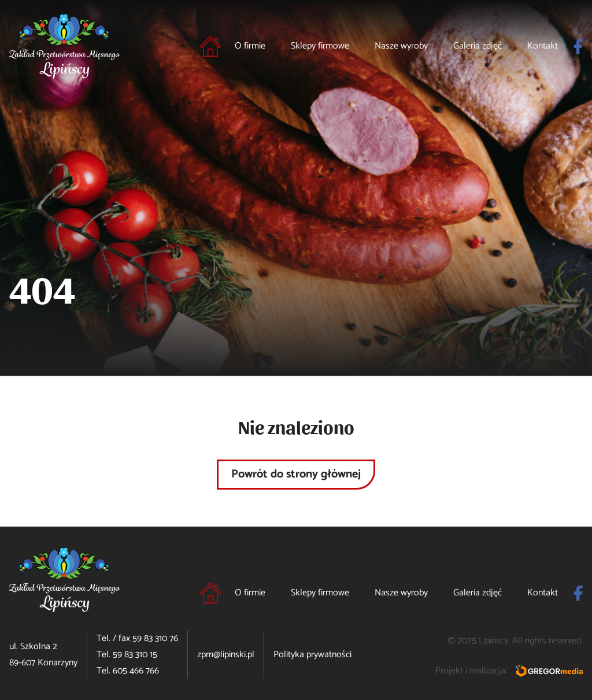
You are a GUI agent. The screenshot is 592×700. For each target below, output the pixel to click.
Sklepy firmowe (320, 46)
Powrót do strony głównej (296, 474)
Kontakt (543, 46)
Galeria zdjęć (478, 46)
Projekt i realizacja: (509, 671)
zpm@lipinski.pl (226, 655)
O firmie (250, 46)
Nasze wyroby (401, 46)
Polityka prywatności (312, 655)
